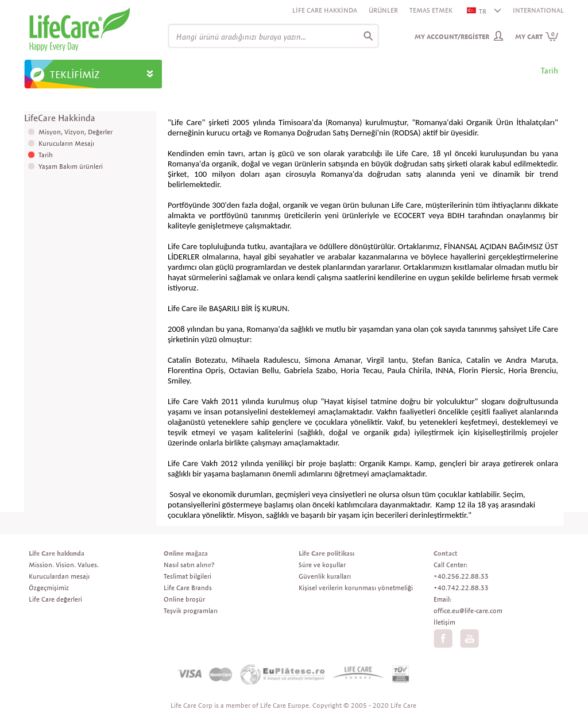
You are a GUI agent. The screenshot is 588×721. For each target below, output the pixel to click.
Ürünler (383, 10)
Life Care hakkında (57, 553)
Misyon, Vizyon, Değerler (76, 132)
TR (477, 11)
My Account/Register (452, 36)
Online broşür (184, 599)
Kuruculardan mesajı (59, 576)
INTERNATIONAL (538, 10)
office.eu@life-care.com (468, 610)
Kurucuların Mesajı (66, 143)
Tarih (46, 155)
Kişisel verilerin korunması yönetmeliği (356, 588)
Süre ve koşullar (322, 565)
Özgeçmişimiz (49, 588)
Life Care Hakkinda (325, 10)
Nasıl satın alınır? (189, 565)
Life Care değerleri (55, 599)
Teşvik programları (191, 610)
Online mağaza (186, 553)
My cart (537, 36)
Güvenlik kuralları (325, 576)
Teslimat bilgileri (187, 576)
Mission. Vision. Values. (64, 565)
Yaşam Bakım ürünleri (71, 166)
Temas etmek (431, 10)
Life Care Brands (188, 588)
